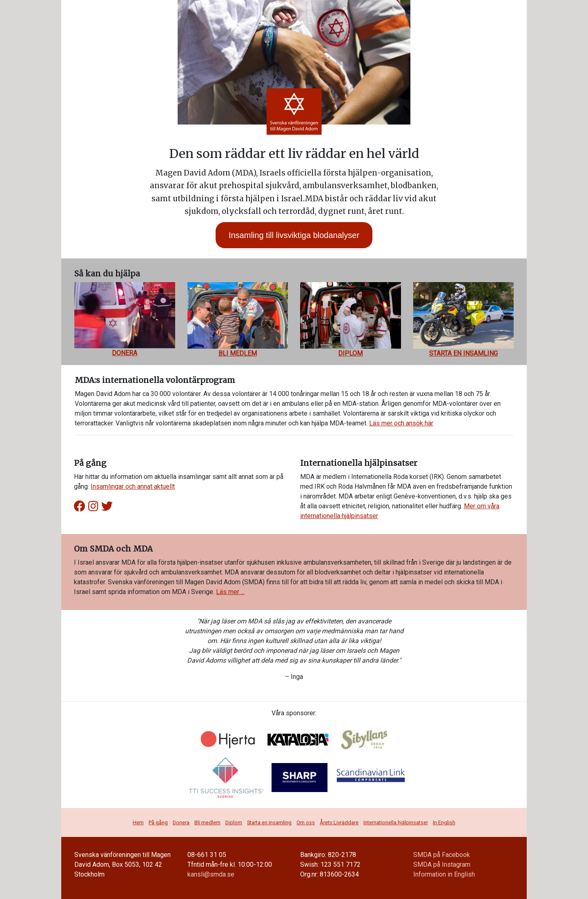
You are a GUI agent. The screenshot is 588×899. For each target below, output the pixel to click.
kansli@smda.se (211, 874)
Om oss (306, 822)
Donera (181, 822)
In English (444, 822)
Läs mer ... (230, 592)
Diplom (234, 822)
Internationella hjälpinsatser (396, 822)
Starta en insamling (269, 822)
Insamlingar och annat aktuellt (133, 486)
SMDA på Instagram (442, 865)
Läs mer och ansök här (401, 423)
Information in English (444, 874)
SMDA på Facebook (442, 855)
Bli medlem (207, 822)
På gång (158, 822)
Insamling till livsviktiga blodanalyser (294, 235)
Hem (138, 822)
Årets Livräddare (339, 822)
